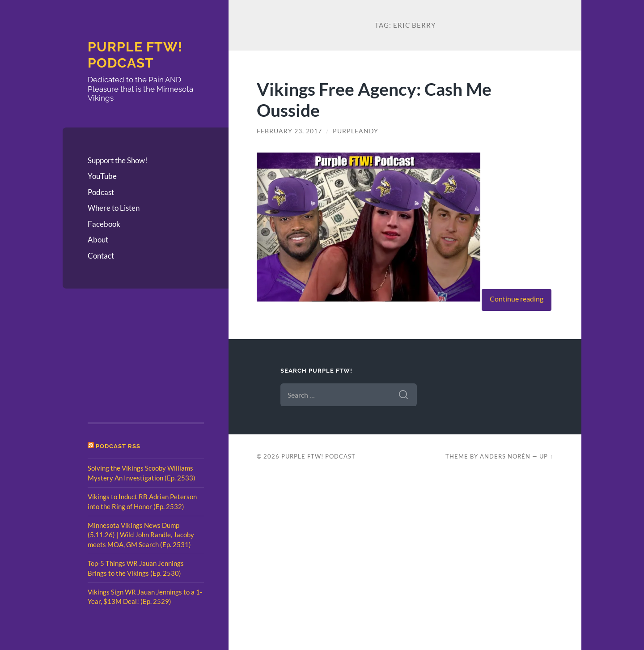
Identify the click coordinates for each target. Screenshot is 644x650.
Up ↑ (546, 456)
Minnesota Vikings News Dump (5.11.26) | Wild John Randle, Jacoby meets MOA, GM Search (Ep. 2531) (141, 535)
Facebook (104, 224)
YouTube (102, 176)
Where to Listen (114, 208)
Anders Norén (505, 456)
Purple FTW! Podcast (135, 55)
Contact (101, 256)
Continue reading (517, 299)
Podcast (101, 192)
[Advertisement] (132, 358)
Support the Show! (118, 160)
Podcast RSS (118, 446)
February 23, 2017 (289, 131)
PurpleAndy (356, 131)
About (98, 240)
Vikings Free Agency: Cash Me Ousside (374, 99)
